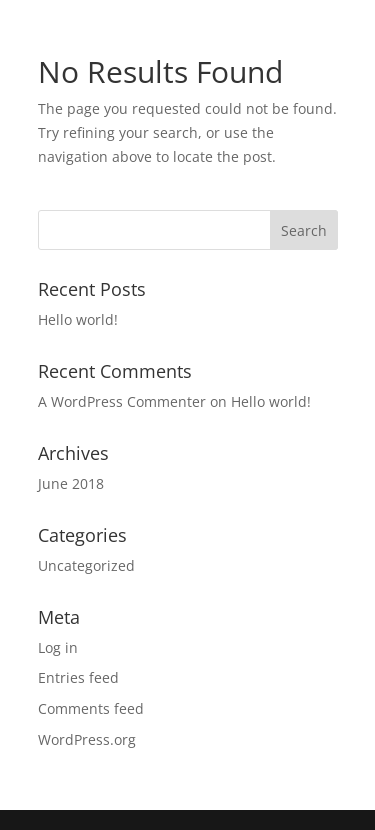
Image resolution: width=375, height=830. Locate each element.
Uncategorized (86, 565)
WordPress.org (87, 739)
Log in (58, 647)
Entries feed (78, 677)
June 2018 (71, 483)
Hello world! (78, 319)
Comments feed (91, 708)
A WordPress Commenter (122, 401)
